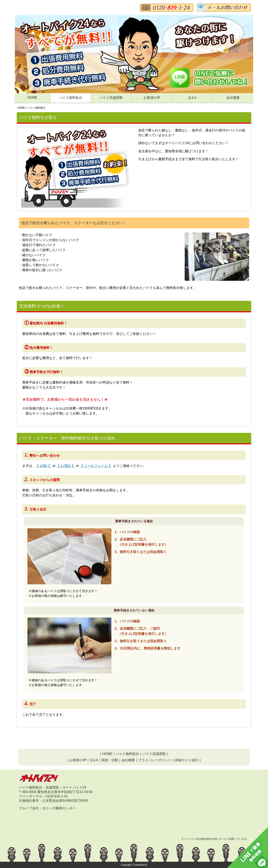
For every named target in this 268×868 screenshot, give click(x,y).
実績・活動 (110, 760)
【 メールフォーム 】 (96, 466)
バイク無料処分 (71, 98)
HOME (32, 97)
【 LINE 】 (44, 466)
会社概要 (233, 98)
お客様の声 (152, 98)
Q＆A (192, 98)
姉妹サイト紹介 (187, 760)
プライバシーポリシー (155, 760)
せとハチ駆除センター (59, 808)
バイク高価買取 (111, 98)
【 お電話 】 (66, 466)
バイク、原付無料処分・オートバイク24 (58, 8)
